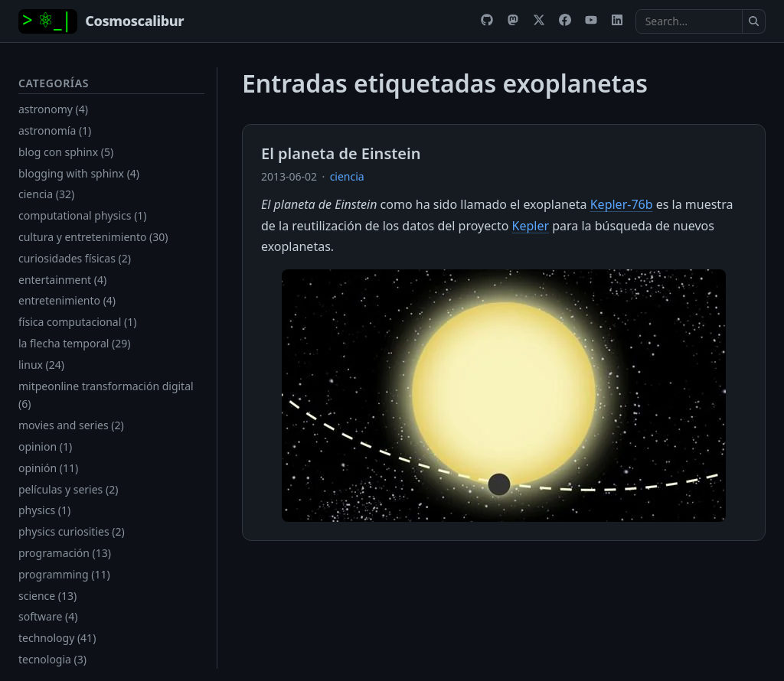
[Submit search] (754, 21)
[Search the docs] (689, 21)
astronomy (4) (53, 109)
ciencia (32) (46, 194)
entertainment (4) (62, 280)
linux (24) (41, 365)
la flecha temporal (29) (74, 343)
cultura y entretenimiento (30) (93, 237)
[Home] (101, 21)
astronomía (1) (55, 130)
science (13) (47, 596)
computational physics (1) (83, 215)
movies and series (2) (71, 425)
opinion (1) (45, 446)
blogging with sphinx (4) (79, 173)
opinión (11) (48, 468)
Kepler (531, 226)
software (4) (48, 616)
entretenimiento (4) (67, 300)
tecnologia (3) (52, 659)
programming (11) (64, 574)
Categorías (54, 83)
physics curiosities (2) (72, 531)
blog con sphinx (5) (66, 152)
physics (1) (44, 510)
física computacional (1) (77, 322)
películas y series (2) (68, 489)
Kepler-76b (622, 204)
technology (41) (57, 638)
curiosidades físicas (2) (75, 258)
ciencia (347, 176)
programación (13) (65, 553)
